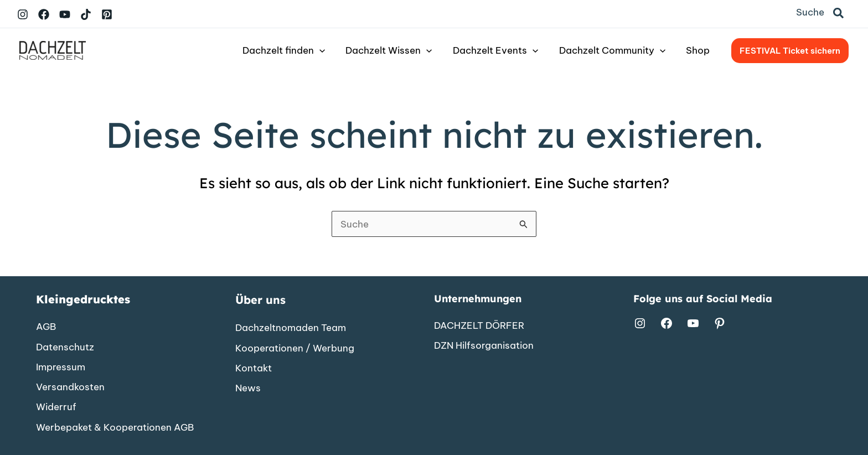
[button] (839, 14)
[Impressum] (61, 366)
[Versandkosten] (70, 386)
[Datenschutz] (65, 346)
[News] (248, 387)
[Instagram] (23, 14)
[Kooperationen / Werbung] (295, 347)
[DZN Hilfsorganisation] (484, 345)
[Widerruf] (56, 407)
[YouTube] (65, 14)
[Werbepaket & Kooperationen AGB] (115, 427)
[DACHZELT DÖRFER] (479, 324)
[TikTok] (86, 14)
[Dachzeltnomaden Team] (291, 327)
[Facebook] (44, 14)
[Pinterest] (107, 14)
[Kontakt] (254, 368)
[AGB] (46, 326)
